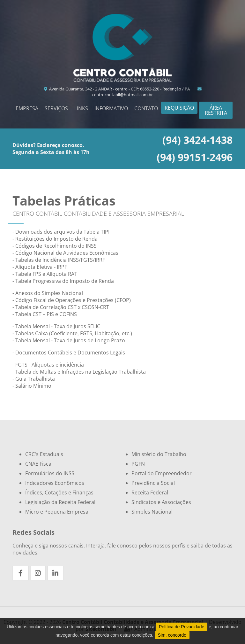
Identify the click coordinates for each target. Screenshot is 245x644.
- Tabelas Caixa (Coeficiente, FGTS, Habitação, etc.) (72, 333)
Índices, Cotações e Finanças (59, 493)
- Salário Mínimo (32, 386)
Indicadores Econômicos (55, 483)
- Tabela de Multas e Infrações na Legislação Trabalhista (79, 372)
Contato (146, 108)
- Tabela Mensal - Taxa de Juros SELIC (56, 326)
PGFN (138, 464)
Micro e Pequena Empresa (57, 512)
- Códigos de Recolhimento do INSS (55, 246)
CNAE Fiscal (39, 464)
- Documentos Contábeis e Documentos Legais (69, 353)
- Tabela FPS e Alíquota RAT (45, 274)
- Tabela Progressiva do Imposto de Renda (63, 281)
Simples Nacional (152, 512)
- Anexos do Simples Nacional (48, 293)
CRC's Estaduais (44, 454)
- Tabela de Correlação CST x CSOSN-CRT (61, 307)
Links (81, 108)
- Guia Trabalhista (34, 379)
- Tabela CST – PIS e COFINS (45, 314)
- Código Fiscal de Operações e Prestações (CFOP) (72, 300)
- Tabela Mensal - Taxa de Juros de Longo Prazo (69, 340)
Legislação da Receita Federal (60, 502)
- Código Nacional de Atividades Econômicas (65, 253)
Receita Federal (150, 493)
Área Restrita (216, 110)
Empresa (27, 108)
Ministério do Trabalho (159, 454)
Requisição (179, 108)
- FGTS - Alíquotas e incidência (48, 365)
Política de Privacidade (182, 627)
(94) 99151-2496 (195, 157)
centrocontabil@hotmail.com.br (147, 92)
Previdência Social (153, 483)
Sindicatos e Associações (161, 502)
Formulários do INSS (50, 473)
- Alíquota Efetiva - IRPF (40, 267)
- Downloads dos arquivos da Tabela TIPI (61, 232)
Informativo (111, 108)
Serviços (56, 108)
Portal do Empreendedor (162, 473)
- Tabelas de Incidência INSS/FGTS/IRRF (59, 260)
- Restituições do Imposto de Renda (55, 239)
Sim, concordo (172, 635)
